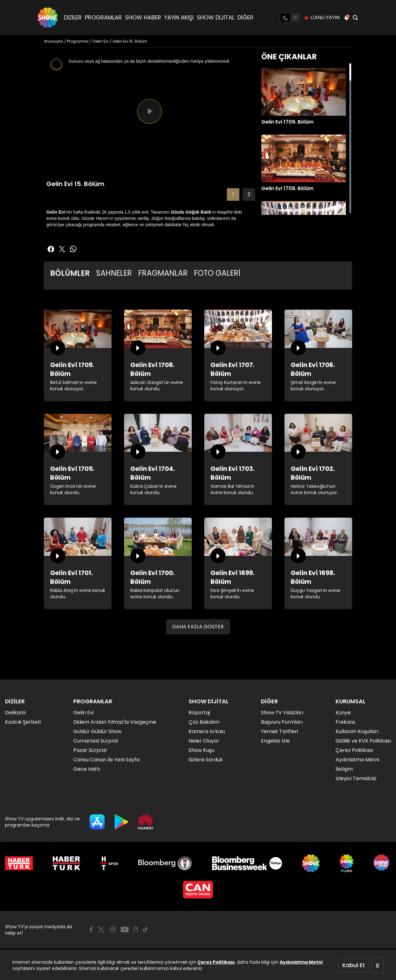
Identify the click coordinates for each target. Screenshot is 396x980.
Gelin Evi (83, 713)
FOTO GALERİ (217, 273)
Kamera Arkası (207, 731)
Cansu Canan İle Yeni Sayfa (106, 760)
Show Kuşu (201, 750)
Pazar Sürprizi (90, 750)
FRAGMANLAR (163, 273)
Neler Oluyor (204, 741)
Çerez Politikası (216, 962)
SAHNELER (114, 273)
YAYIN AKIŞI (179, 17)
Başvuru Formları (282, 722)
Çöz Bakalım (204, 722)
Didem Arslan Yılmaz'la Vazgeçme (115, 722)
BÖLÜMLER (70, 273)
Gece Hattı (87, 769)
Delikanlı (15, 713)
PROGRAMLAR (103, 17)
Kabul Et (354, 965)
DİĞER (245, 17)
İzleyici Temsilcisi (356, 778)
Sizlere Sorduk (206, 760)
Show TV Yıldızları (282, 713)
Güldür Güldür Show (97, 731)
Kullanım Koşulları (357, 731)
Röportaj (199, 713)
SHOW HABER (143, 17)
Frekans (345, 722)
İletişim (344, 769)
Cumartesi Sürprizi (96, 741)
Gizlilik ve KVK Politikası (363, 741)
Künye (343, 713)
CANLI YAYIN (322, 18)
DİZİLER (73, 17)
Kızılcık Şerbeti (23, 722)
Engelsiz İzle (275, 741)
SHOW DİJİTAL (216, 17)
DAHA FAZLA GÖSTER (198, 627)
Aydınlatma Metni (301, 962)
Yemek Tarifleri (279, 731)
